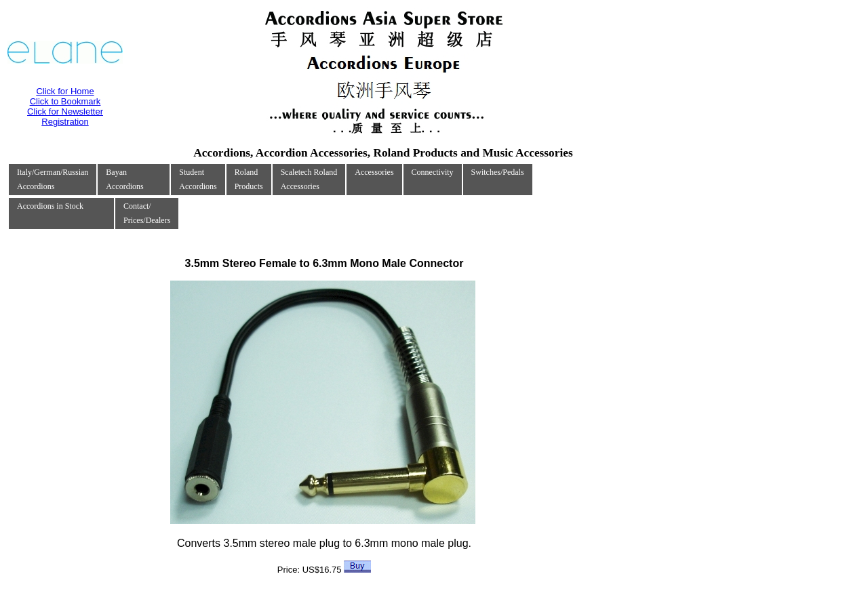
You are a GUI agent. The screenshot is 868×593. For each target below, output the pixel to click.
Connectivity (433, 172)
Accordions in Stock (50, 206)
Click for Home (65, 91)
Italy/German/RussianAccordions (53, 179)
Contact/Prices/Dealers (147, 213)
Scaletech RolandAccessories (309, 179)
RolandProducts (249, 179)
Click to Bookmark (65, 101)
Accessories (374, 172)
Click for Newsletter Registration (65, 117)
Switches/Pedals (498, 172)
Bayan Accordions (124, 179)
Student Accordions (198, 179)
